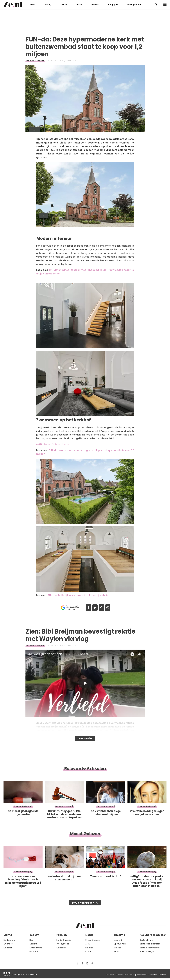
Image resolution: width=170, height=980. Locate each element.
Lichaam (34, 952)
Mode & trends (64, 940)
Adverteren (130, 975)
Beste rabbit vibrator (150, 944)
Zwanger (8, 944)
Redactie (110, 975)
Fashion (64, 5)
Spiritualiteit (120, 944)
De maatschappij (35, 61)
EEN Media (32, 975)
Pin (102, 608)
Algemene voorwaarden (147, 975)
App (111, 608)
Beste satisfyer (147, 952)
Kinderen (8, 948)
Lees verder (85, 739)
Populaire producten (153, 935)
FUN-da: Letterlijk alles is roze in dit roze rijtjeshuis (78, 595)
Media (117, 952)
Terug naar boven (83, 906)
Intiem (88, 952)
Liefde (80, 5)
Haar (32, 940)
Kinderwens (9, 940)
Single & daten (93, 940)
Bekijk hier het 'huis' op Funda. (53, 444)
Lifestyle (95, 5)
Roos (74, 61)
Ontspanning (36, 948)
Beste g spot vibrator (150, 948)
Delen (85, 608)
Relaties (89, 948)
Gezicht (33, 944)
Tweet (94, 608)
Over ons (120, 975)
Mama (32, 5)
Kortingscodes (134, 5)
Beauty (47, 5)
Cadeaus (61, 948)
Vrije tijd (118, 940)
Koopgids (113, 5)
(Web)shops (63, 944)
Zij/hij (88, 944)
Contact (162, 975)
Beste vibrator (147, 940)
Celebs (118, 948)
